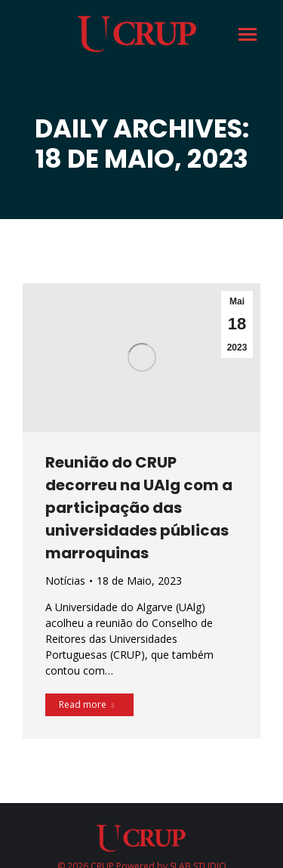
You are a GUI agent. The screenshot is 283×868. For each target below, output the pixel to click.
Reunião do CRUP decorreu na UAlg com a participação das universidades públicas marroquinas (139, 508)
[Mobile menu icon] (246, 34)
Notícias (65, 581)
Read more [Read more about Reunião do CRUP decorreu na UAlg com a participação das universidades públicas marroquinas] (86, 704)
